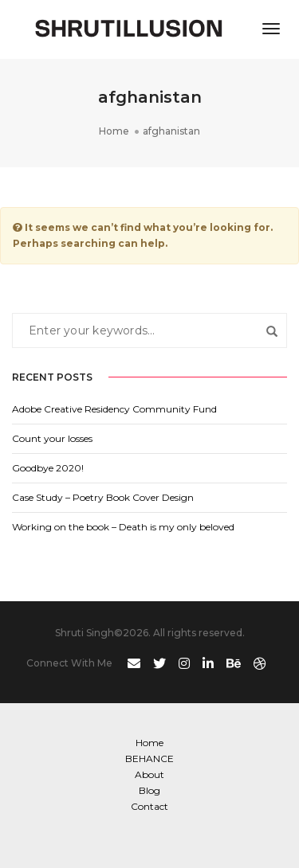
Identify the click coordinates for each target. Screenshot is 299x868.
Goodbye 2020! (48, 468)
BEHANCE (149, 759)
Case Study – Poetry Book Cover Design (103, 497)
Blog (149, 790)
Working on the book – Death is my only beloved (123, 527)
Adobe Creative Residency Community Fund (114, 409)
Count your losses (52, 438)
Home (149, 743)
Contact (149, 806)
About (149, 774)
